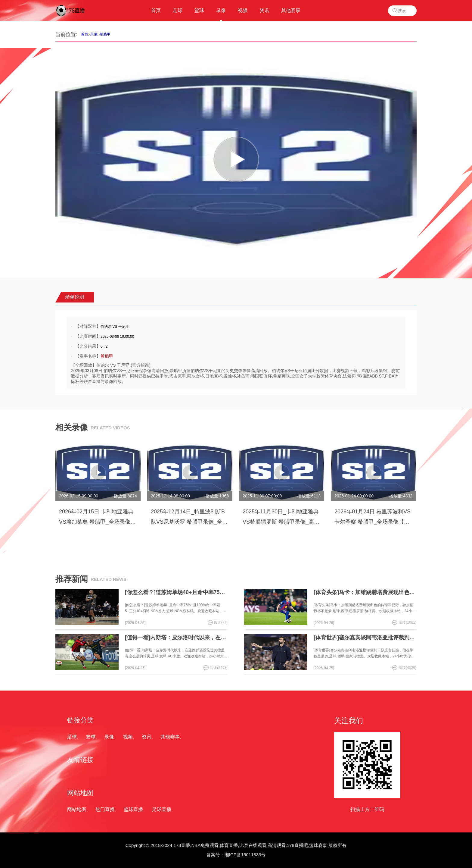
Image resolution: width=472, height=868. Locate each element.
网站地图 (77, 809)
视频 (128, 737)
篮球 (91, 737)
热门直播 (105, 809)
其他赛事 (170, 737)
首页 (85, 34)
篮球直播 (133, 809)
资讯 (147, 737)
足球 (72, 737)
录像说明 (75, 297)
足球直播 (162, 809)
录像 (94, 34)
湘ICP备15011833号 (245, 855)
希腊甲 (105, 34)
